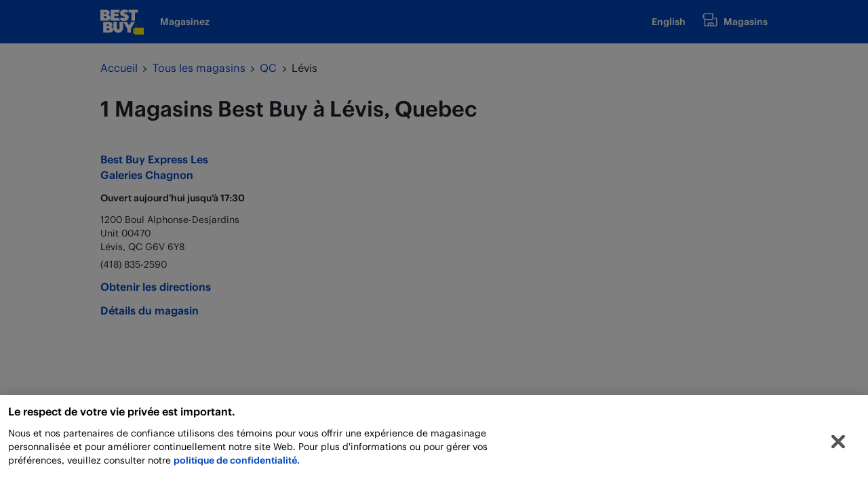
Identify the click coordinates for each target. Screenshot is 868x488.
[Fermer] (838, 445)
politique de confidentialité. (237, 463)
